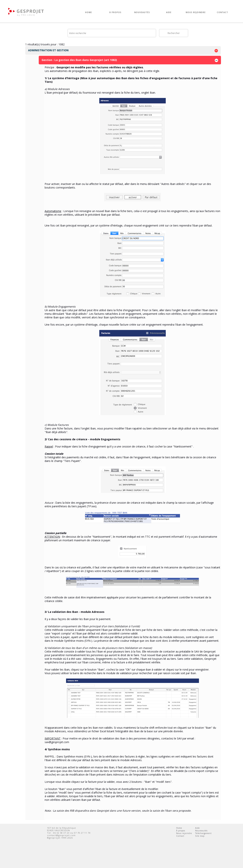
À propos (181, 831)
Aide (197, 828)
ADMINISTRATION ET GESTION (123, 50)
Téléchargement (203, 833)
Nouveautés (201, 831)
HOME (88, 12)
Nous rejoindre (184, 833)
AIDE (169, 12)
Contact (180, 836)
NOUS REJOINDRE (196, 12)
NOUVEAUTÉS (142, 12)
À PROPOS (115, 12)
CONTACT (222, 12)
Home (179, 828)
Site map (200, 836)
